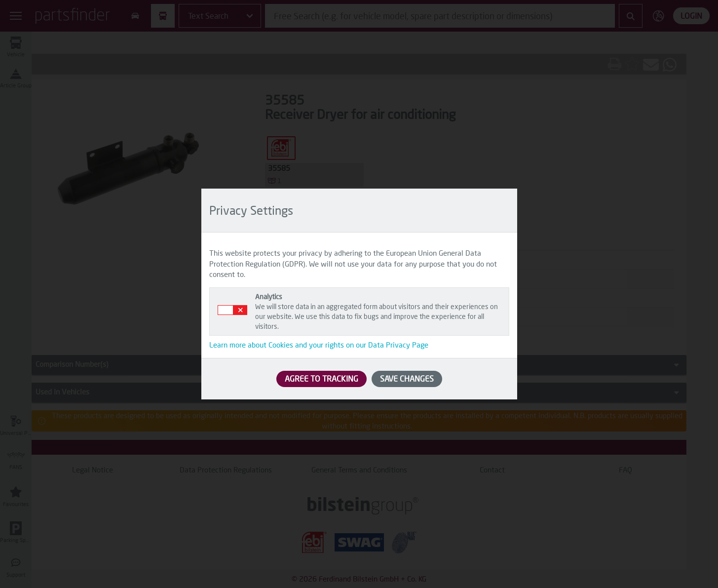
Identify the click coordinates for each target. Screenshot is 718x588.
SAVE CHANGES (407, 378)
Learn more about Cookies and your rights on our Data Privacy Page (319, 345)
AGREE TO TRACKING (321, 378)
